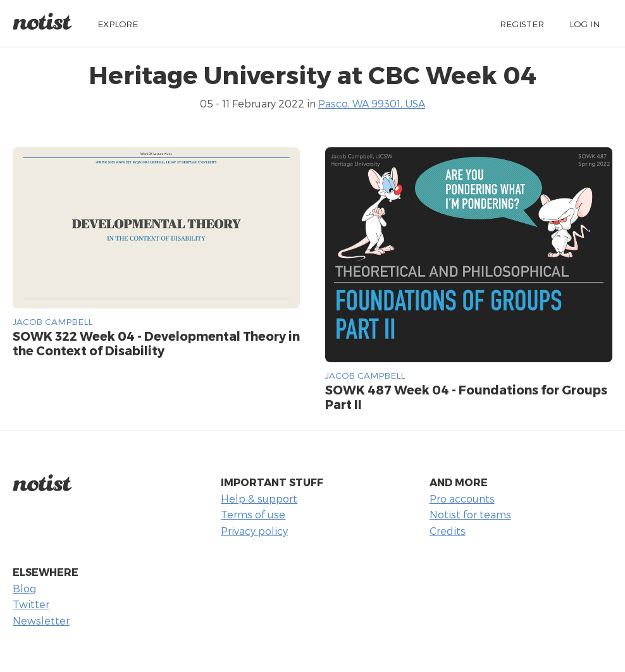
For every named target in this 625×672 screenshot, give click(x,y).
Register (522, 24)
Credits (448, 531)
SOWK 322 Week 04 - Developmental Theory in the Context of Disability (156, 343)
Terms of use (253, 514)
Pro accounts (462, 498)
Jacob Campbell (53, 321)
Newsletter (41, 620)
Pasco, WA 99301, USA (372, 103)
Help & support (259, 498)
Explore (118, 24)
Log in (585, 24)
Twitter (31, 604)
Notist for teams (470, 514)
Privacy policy (254, 531)
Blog (24, 588)
